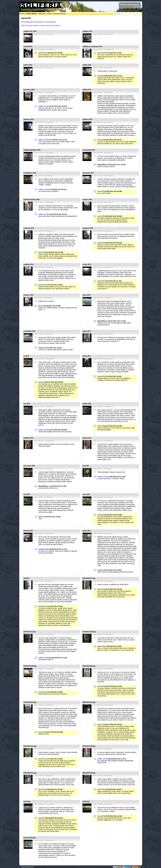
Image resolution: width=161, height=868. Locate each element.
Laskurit (49, 13)
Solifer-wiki (42, 13)
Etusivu (23, 13)
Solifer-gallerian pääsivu (30, 25)
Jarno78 (42, 53)
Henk (40, 306)
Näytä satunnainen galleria (51, 25)
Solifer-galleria (31, 13)
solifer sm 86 (44, 106)
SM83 (41, 517)
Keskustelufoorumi (59, 13)
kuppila (41, 348)
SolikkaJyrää (44, 549)
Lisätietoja (136, 7)
